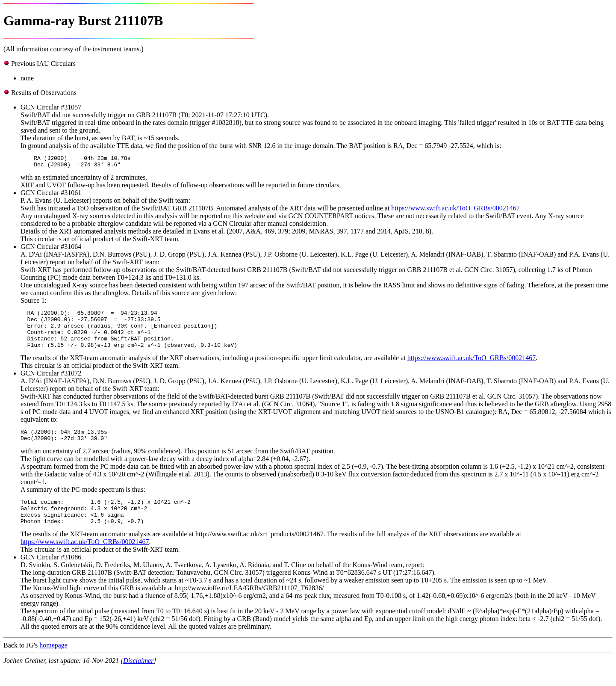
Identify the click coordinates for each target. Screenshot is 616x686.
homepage (53, 663)
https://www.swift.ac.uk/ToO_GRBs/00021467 (455, 211)
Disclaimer (138, 679)
